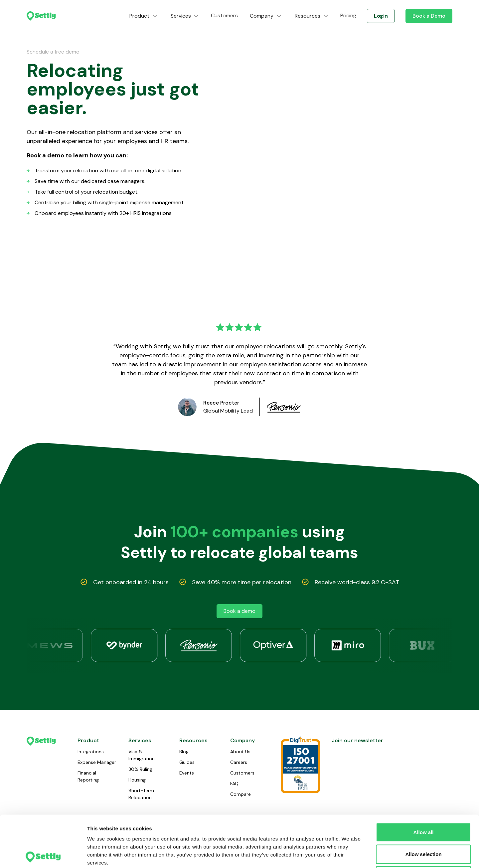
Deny (424, 824)
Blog (184, 752)
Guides (187, 762)
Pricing (348, 15)
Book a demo (239, 611)
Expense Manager (97, 762)
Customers (224, 15)
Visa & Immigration (142, 755)
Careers (239, 762)
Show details (349, 855)
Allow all (424, 781)
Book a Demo (429, 16)
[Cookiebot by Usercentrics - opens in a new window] (43, 855)
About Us (240, 752)
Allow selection (423, 803)
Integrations (91, 752)
